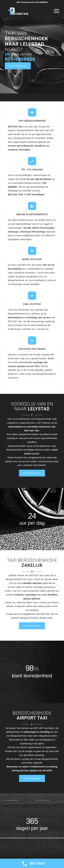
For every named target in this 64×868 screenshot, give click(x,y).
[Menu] (55, 11)
